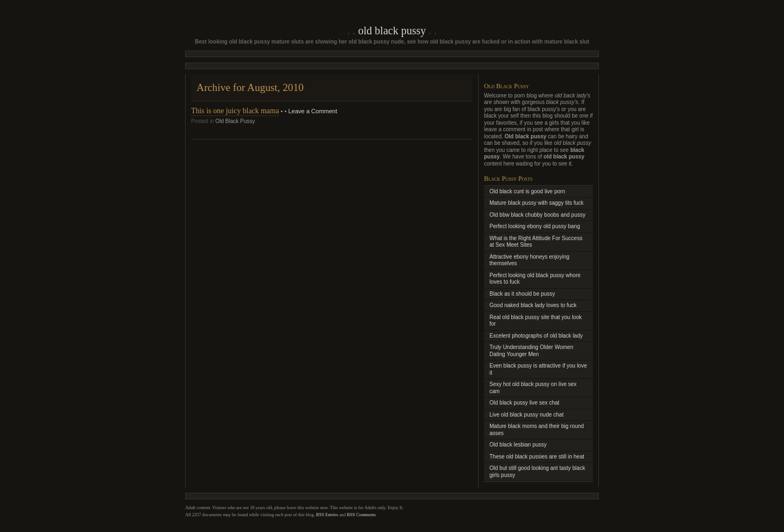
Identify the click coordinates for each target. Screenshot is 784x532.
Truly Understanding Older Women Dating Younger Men (531, 351)
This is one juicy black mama (235, 111)
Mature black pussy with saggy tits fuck (537, 203)
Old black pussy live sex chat (524, 403)
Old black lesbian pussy (518, 445)
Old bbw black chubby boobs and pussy (537, 215)
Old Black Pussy (392, 30)
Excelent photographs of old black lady (536, 336)
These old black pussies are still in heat (537, 457)
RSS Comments (361, 515)
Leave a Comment (313, 111)
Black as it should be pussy (522, 294)
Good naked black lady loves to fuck (533, 305)
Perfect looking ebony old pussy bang (535, 226)
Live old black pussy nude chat (526, 415)
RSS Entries (327, 515)
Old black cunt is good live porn (527, 191)
